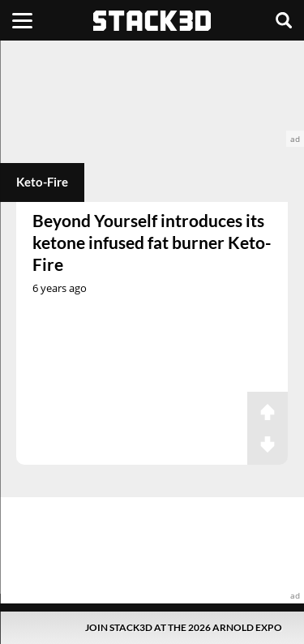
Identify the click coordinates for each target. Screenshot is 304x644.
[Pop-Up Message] (152, 627)
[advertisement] (152, 94)
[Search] (284, 20)
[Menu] (22, 20)
